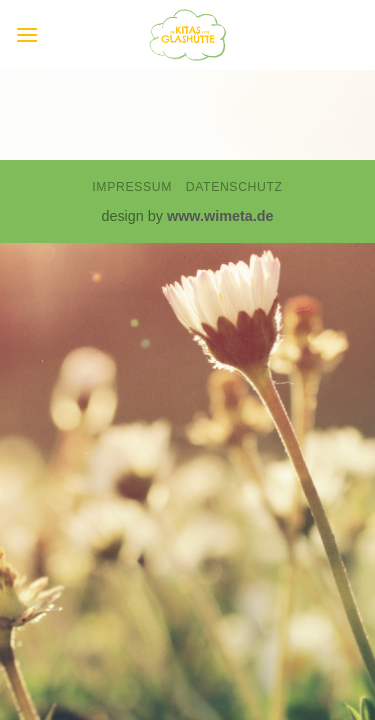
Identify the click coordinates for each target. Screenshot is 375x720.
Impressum (132, 187)
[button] (27, 34)
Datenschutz (234, 187)
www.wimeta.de (220, 216)
